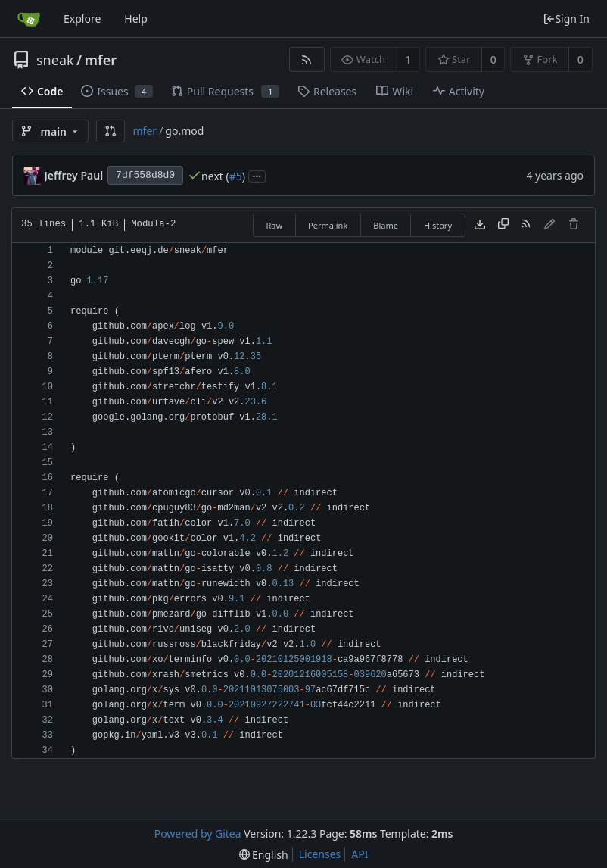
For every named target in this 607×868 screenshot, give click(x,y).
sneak (55, 60)
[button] (111, 131)
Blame (386, 225)
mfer (101, 60)
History (438, 225)
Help (136, 19)
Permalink (328, 225)
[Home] (29, 19)
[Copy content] (503, 225)
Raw (274, 225)
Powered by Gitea (198, 834)
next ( (215, 176)
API (360, 854)
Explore (82, 19)
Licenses (320, 854)
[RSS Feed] (307, 59)
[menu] (264, 855)
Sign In (566, 19)
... (257, 175)
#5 (236, 176)
